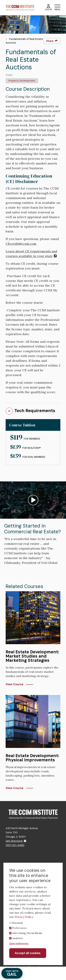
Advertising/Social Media (27, 933)
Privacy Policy (24, 917)
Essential (17, 923)
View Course (15, 684)
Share (52, 41)
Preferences (19, 928)
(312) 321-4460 (15, 845)
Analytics (17, 938)
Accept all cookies (28, 953)
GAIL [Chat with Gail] (12, 973)
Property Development (22, 81)
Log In (48, 8)
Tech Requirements (35, 411)
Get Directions (16, 841)
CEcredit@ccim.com (21, 244)
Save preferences (19, 943)
